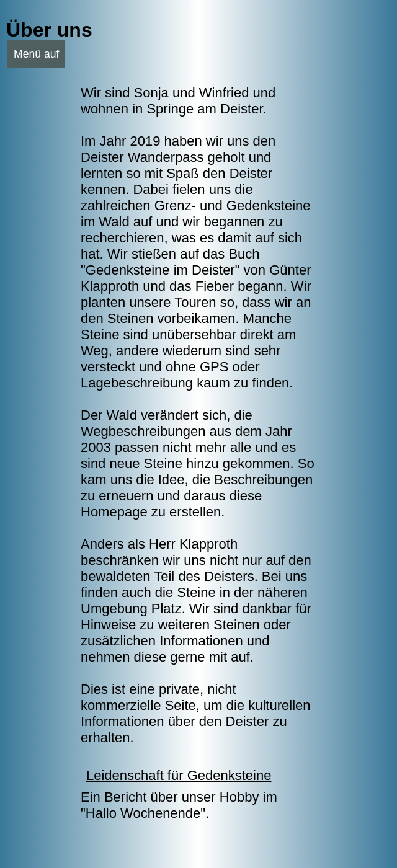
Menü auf (36, 54)
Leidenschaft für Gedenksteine (179, 775)
